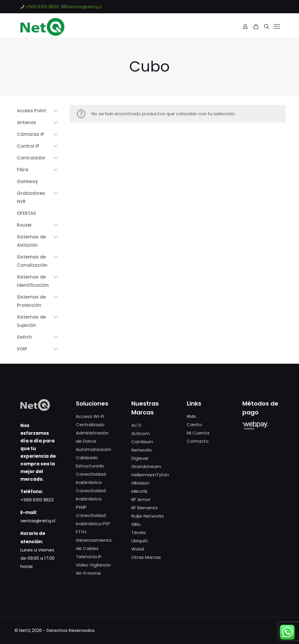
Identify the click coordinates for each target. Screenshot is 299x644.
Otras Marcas (146, 557)
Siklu (136, 524)
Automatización (94, 449)
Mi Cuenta (198, 433)
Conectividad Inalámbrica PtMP (91, 499)
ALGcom (140, 433)
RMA (191, 416)
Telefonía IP (89, 557)
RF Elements (144, 508)
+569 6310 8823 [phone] (42, 7)
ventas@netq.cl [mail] (84, 7)
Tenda (138, 532)
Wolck (138, 549)
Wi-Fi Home (88, 573)
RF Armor (141, 499)
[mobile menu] (277, 27)
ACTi (136, 425)
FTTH (81, 532)
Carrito (195, 425)
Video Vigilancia (93, 565)
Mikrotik (139, 491)
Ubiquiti (139, 541)
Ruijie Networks (148, 516)
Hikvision (140, 483)
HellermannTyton (150, 475)
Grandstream (146, 466)
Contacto (198, 441)
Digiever (140, 458)
